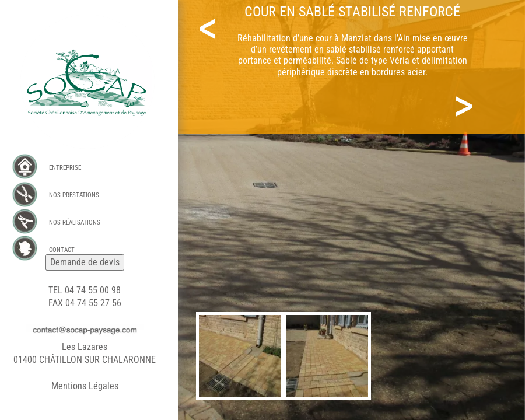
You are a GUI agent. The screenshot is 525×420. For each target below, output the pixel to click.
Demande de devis (85, 262)
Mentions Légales (85, 386)
